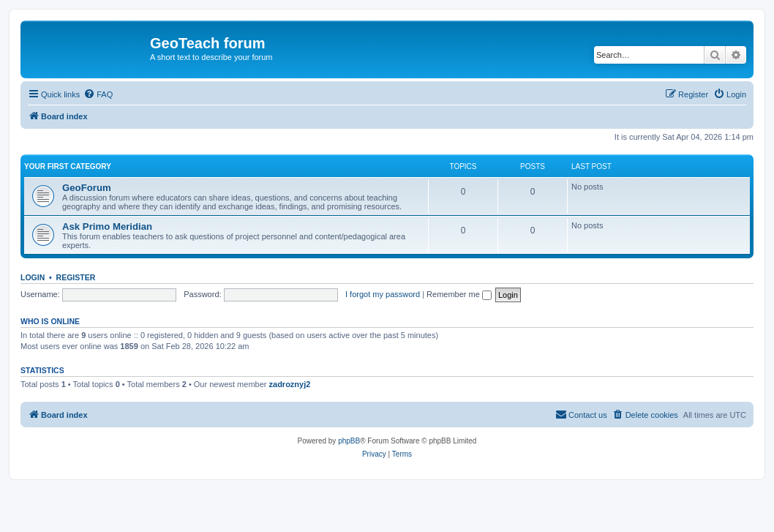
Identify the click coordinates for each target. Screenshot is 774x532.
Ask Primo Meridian (107, 226)
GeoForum (87, 188)
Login (33, 277)
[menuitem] (98, 94)
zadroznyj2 (290, 384)
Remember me (459, 294)
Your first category (68, 166)
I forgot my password (383, 294)
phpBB (349, 441)
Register (76, 277)
